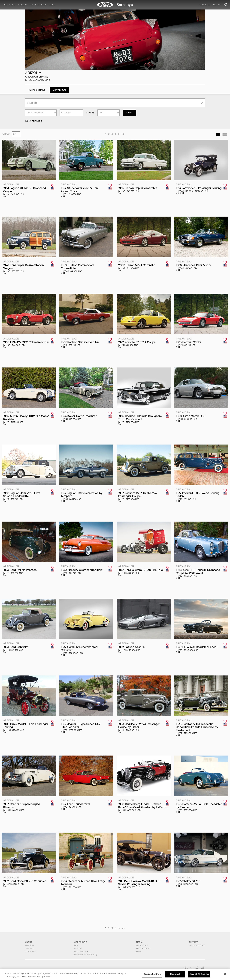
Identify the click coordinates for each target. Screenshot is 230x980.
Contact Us (30, 951)
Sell (52, 5)
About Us (29, 945)
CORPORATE (80, 942)
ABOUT (29, 942)
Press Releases (143, 948)
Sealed (23, 5)
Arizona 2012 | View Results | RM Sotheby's (115, 5)
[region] (115, 974)
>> (123, 134)
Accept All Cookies (199, 974)
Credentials (142, 945)
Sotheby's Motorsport (86, 955)
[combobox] (41, 113)
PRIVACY (193, 942)
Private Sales (38, 5)
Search (130, 113)
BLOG (139, 951)
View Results (62, 90)
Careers (78, 948)
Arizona (33, 73)
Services (205, 5)
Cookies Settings (197, 945)
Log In (217, 5)
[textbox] (41, 113)
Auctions (10, 5)
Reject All (175, 974)
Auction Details (38, 90)
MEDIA (139, 942)
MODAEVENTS (81, 951)
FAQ (76, 945)
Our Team (29, 948)
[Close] (225, 974)
